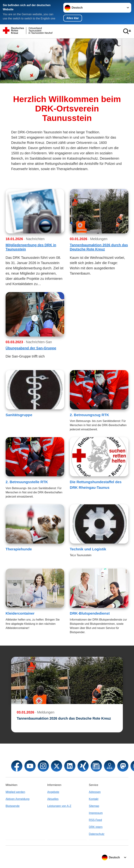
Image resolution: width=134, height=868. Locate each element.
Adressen (95, 792)
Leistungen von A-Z (59, 806)
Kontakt (94, 799)
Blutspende (13, 806)
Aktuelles (53, 799)
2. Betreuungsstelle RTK (27, 482)
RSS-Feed (95, 820)
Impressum (96, 813)
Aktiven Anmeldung (18, 799)
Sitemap (94, 806)
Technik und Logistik (88, 549)
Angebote (53, 792)
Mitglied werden (15, 792)
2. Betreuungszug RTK (89, 415)
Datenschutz (97, 834)
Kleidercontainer (20, 613)
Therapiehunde (19, 549)
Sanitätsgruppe (19, 415)
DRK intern (96, 827)
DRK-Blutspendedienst (90, 613)
